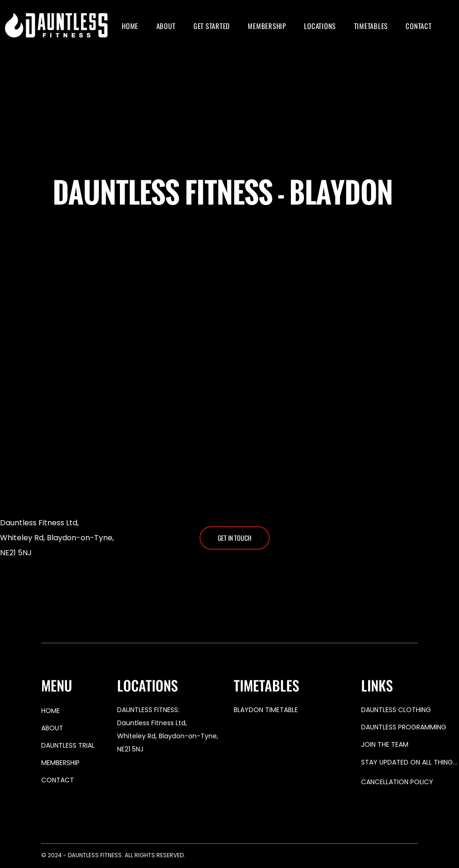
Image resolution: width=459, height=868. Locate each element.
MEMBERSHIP (60, 763)
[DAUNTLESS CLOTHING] (410, 710)
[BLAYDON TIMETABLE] (293, 710)
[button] (212, 26)
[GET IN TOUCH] (235, 538)
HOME (51, 711)
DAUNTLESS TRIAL (68, 745)
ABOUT (52, 728)
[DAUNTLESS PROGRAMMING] (410, 727)
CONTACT (58, 780)
